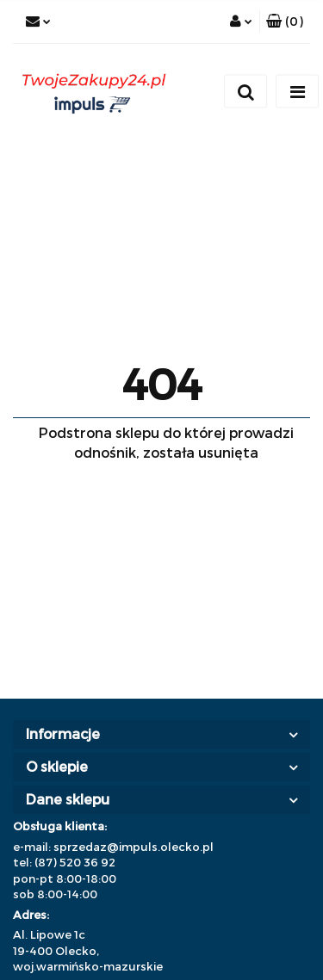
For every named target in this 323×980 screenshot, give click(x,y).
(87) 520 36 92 (75, 862)
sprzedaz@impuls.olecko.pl (134, 847)
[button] (285, 22)
